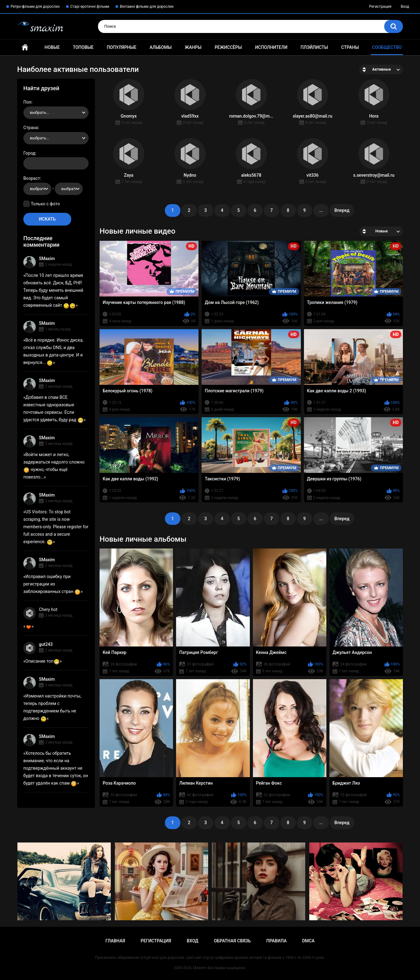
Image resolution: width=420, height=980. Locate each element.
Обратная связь (232, 941)
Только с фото (45, 204)
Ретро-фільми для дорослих (35, 7)
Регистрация (380, 7)
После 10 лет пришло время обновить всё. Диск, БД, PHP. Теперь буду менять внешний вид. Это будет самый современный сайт (53, 290)
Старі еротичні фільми (90, 7)
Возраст (32, 178)
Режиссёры (228, 47)
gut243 (46, 644)
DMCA (308, 941)
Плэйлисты (314, 47)
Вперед (342, 210)
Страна (31, 128)
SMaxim (47, 259)
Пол (27, 102)
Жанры (193, 47)
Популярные (121, 47)
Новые (52, 47)
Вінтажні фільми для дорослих (147, 7)
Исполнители (271, 47)
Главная (25, 47)
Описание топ (43, 661)
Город (29, 153)
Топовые (83, 47)
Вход (405, 7)
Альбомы (161, 47)
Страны (350, 47)
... (321, 210)
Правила (276, 941)
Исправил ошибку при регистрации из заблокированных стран (52, 584)
